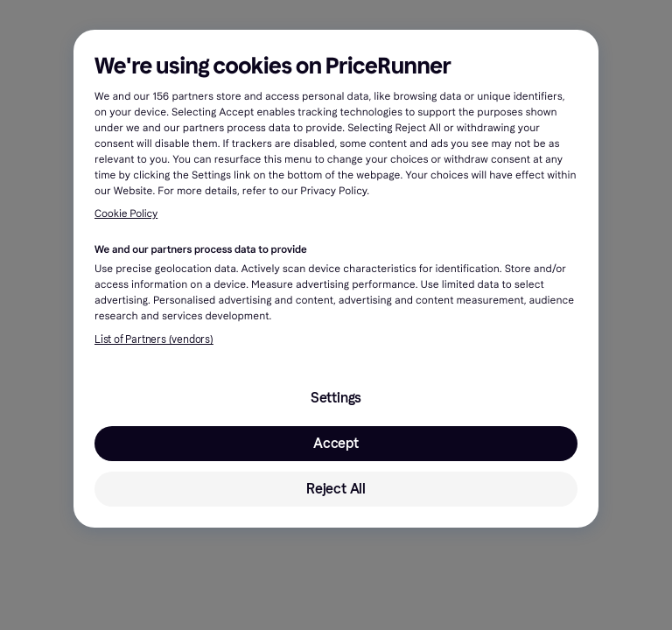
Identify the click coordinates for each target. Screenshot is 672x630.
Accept (336, 443)
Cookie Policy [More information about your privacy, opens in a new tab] (126, 214)
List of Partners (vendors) (154, 339)
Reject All (336, 489)
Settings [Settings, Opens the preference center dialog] (336, 398)
